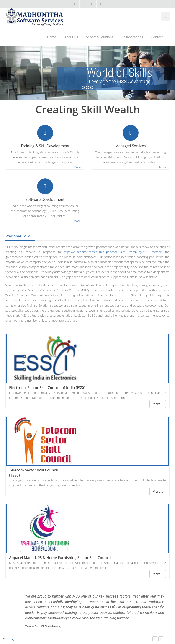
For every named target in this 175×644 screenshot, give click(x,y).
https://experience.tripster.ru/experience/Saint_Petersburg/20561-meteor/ (113, 252)
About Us (71, 37)
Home (52, 37)
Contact (157, 37)
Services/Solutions (100, 37)
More (77, 167)
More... (158, 404)
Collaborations (132, 37)
